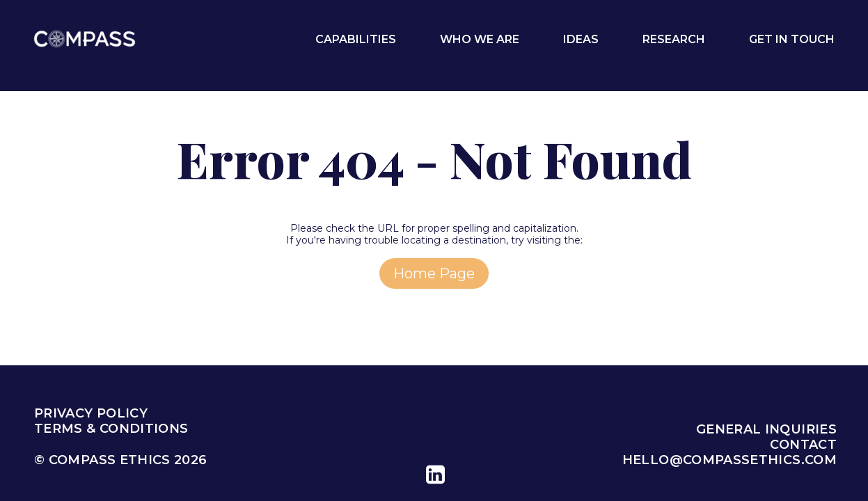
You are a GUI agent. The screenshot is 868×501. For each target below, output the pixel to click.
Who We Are (480, 39)
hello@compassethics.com (729, 460)
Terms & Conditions (111, 429)
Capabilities (356, 39)
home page (434, 273)
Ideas (581, 39)
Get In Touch (792, 39)
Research (674, 39)
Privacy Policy (91, 414)
